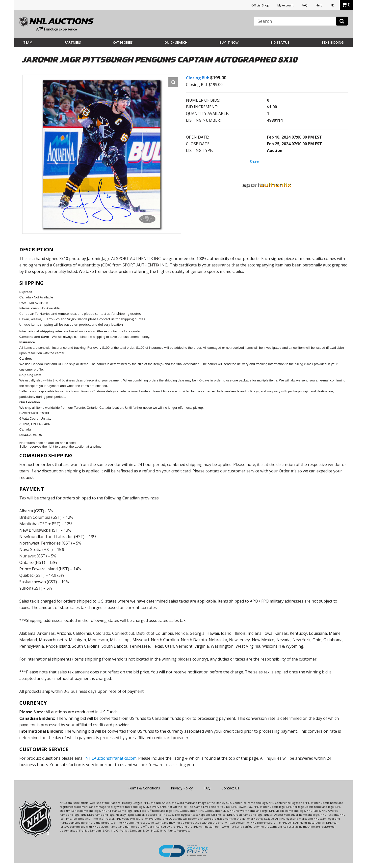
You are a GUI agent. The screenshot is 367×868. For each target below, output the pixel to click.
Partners (73, 42)
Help (319, 5)
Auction (275, 150)
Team (28, 42)
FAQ (305, 5)
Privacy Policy (182, 788)
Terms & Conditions (144, 788)
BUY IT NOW (229, 42)
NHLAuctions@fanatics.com (111, 758)
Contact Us (230, 788)
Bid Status (280, 42)
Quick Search (176, 42)
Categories (123, 42)
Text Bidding (333, 42)
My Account (285, 5)
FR (332, 5)
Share (254, 161)
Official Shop (260, 5)
